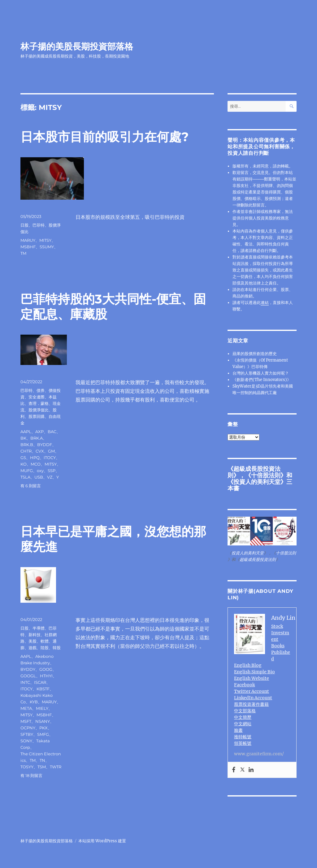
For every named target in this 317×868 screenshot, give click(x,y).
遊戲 (33, 648)
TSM (42, 767)
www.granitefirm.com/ (259, 754)
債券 (41, 390)
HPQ (35, 458)
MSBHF (28, 247)
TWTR (56, 767)
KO (24, 464)
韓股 (57, 648)
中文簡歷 (243, 717)
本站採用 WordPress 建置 (102, 841)
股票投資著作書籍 (251, 704)
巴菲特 (39, 225)
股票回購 (37, 416)
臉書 (238, 730)
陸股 (45, 648)
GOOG (46, 669)
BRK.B (27, 445)
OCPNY (28, 728)
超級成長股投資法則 (258, 560)
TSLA (25, 477)
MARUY (28, 240)
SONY (26, 741)
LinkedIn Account (253, 698)
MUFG (27, 471)
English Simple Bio (254, 672)
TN (42, 760)
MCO (36, 464)
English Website (252, 678)
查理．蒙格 (39, 403)
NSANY (43, 721)
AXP (39, 432)
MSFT (26, 721)
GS (23, 458)
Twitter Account (252, 691)
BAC (52, 432)
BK (23, 438)
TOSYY (27, 767)
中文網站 (243, 724)
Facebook (244, 685)
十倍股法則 (266, 475)
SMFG (43, 734)
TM (23, 253)
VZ (50, 477)
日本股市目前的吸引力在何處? (105, 137)
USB (39, 477)
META (26, 708)
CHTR (26, 451)
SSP (52, 471)
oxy (40, 471)
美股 (33, 641)
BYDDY (28, 669)
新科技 (35, 635)
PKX (43, 728)
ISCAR (40, 682)
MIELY (42, 708)
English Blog (248, 665)
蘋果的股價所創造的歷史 (255, 354)
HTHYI (46, 676)
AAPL (26, 432)
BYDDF (45, 445)
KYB (34, 702)
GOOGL (28, 676)
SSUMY (47, 247)
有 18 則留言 (31, 775)
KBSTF (43, 689)
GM (51, 451)
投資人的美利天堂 (257, 482)
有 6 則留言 (31, 486)
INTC (25, 682)
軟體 (45, 641)
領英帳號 (243, 743)
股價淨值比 (39, 410)
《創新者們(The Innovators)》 (262, 380)
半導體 (39, 628)
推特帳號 (243, 737)
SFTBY (27, 734)
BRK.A (37, 438)
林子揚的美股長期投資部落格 (77, 46)
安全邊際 (37, 397)
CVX (40, 451)
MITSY (45, 240)
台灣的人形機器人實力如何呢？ (261, 373)
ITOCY (50, 458)
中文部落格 (245, 711)
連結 (265, 303)
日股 (24, 225)
